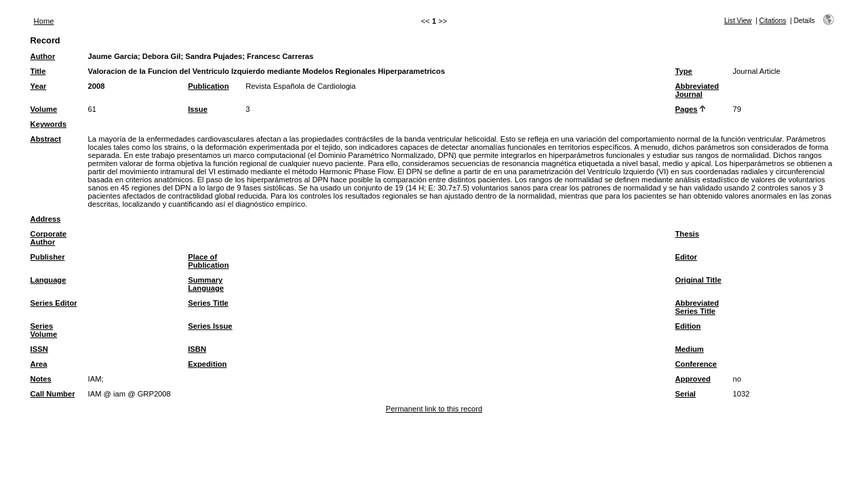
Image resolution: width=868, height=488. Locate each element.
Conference (696, 364)
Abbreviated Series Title (697, 307)
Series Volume (44, 330)
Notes (41, 379)
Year (39, 86)
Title (38, 71)
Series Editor (54, 303)
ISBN (197, 349)
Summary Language (206, 284)
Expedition (207, 364)
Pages (687, 109)
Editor (686, 257)
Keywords (48, 124)
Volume (44, 109)
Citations (773, 21)
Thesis (687, 234)
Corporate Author (48, 238)
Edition (688, 326)
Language (48, 280)
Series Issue (210, 326)
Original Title (698, 280)
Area (39, 364)
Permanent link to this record (434, 409)
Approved (693, 379)
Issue (198, 109)
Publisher (48, 257)
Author (43, 56)
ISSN (39, 349)
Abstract (46, 139)
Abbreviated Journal (697, 90)
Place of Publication (208, 261)
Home (44, 21)
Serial (686, 394)
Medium (690, 349)
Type (684, 71)
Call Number (53, 394)
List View (738, 21)
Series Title (208, 303)
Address (46, 219)
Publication (208, 86)
